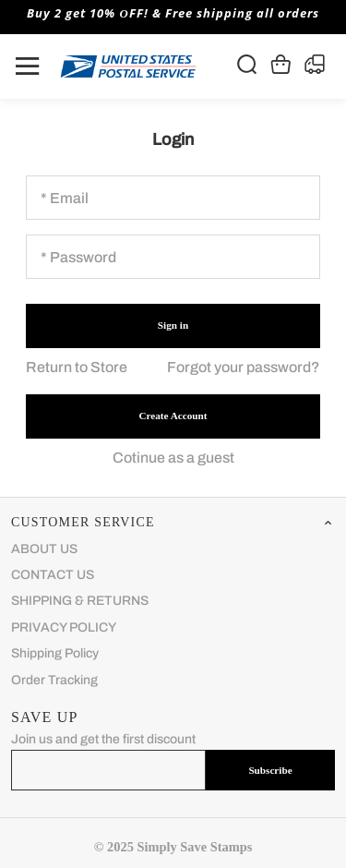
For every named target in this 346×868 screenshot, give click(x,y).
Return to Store (77, 367)
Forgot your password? (244, 367)
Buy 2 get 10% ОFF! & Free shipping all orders (173, 13)
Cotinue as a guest (173, 458)
